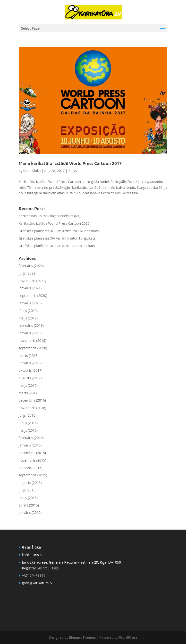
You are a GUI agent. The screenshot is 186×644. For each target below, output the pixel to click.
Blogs (72, 171)
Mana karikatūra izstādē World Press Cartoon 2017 (70, 163)
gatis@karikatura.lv (37, 583)
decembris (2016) (32, 400)
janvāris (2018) (30, 363)
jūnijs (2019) (28, 311)
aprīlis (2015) (29, 505)
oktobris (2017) (31, 370)
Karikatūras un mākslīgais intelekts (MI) (50, 216)
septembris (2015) (33, 475)
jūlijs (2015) (28, 490)
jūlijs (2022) (28, 273)
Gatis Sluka (32, 171)
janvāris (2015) (30, 512)
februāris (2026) (31, 266)
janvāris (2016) (30, 445)
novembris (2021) (32, 281)
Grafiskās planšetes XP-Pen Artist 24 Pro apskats (57, 246)
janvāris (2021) (30, 288)
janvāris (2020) (30, 303)
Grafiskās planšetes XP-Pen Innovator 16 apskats (57, 238)
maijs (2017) (28, 385)
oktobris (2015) (31, 468)
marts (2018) (29, 356)
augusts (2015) (30, 483)
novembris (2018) (32, 340)
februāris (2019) (31, 325)
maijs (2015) (28, 498)
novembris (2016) (32, 408)
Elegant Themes (83, 637)
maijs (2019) (28, 318)
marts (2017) (29, 393)
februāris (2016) (31, 438)
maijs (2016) (28, 430)
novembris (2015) (32, 460)
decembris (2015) (32, 453)
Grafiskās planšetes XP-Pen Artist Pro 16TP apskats (59, 231)
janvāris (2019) (30, 333)
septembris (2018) (33, 348)
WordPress (128, 637)
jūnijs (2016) (28, 423)
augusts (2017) (30, 378)
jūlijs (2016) (28, 415)
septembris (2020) (33, 296)
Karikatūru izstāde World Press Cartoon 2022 (54, 223)
